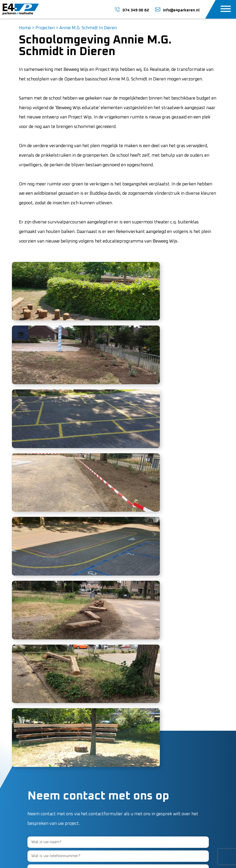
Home (25, 28)
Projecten (45, 28)
